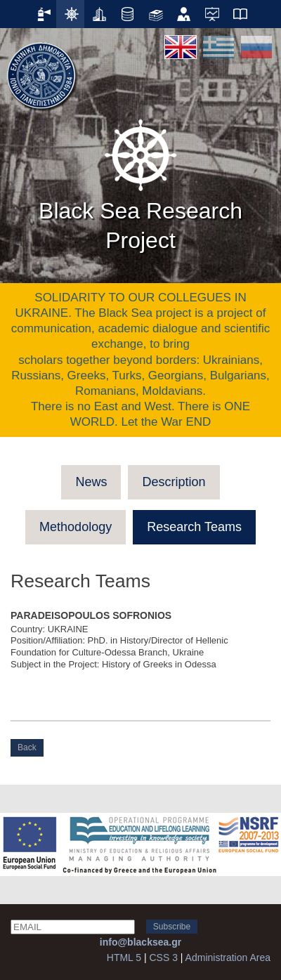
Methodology (76, 527)
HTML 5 (124, 958)
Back (27, 747)
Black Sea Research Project (140, 183)
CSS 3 (163, 958)
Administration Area (228, 958)
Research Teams (194, 527)
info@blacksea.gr (140, 942)
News (91, 482)
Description (174, 482)
